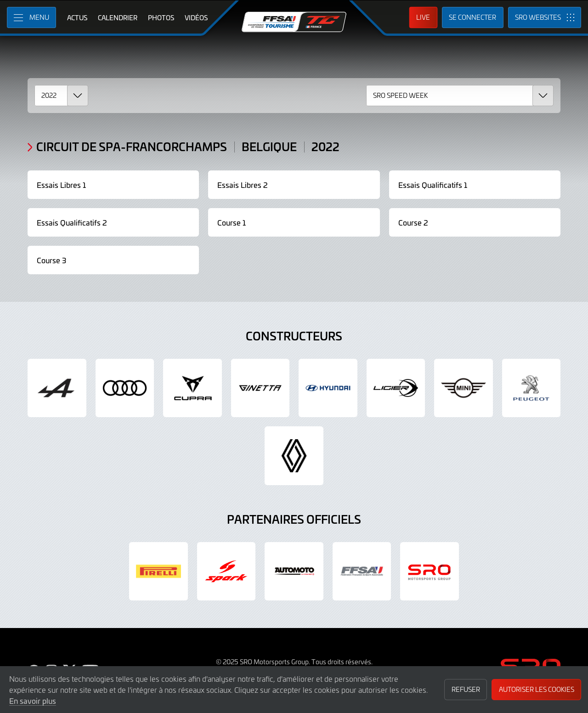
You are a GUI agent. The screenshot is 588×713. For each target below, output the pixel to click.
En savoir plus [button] (33, 701)
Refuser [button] (466, 689)
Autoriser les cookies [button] (537, 689)
